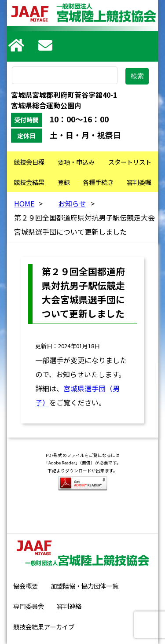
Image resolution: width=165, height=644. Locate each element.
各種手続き (98, 182)
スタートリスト (130, 162)
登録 (64, 182)
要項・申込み (76, 162)
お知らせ (72, 203)
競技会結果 (29, 182)
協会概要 (26, 586)
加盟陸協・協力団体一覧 (84, 586)
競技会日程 (29, 162)
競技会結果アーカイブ (44, 627)
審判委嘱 (139, 182)
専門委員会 (29, 606)
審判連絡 (69, 606)
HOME (24, 203)
